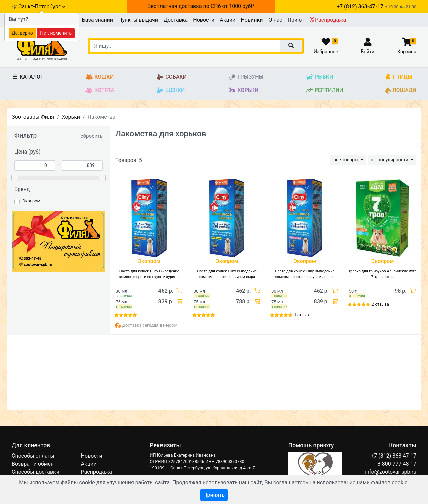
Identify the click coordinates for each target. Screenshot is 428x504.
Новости (204, 20)
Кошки (99, 77)
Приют (296, 20)
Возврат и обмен (33, 464)
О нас (275, 20)
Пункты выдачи (138, 20)
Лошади (401, 90)
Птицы (399, 77)
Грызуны (246, 77)
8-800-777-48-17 (397, 464)
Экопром (31, 201)
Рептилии (325, 90)
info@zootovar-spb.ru (391, 472)
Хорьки (243, 90)
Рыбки (319, 77)
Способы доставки (35, 472)
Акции (228, 20)
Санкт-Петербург (42, 7)
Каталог (28, 77)
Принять (214, 495)
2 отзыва (380, 304)
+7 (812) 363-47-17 (394, 456)
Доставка (176, 20)
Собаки (171, 77)
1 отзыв (301, 315)
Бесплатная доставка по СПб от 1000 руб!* (201, 6)
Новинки (252, 20)
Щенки (170, 90)
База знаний (97, 20)
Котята (100, 90)
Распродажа (328, 20)
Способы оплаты (33, 456)
